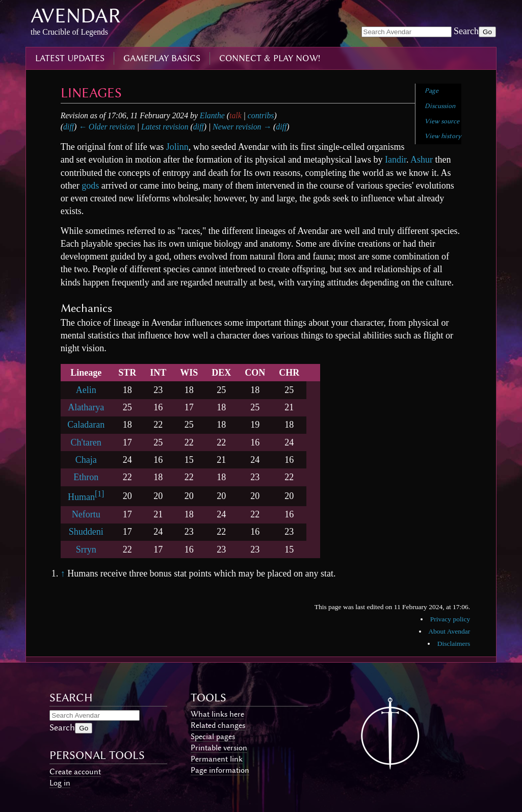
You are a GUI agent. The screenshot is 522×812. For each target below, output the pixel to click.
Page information (220, 770)
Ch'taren (86, 442)
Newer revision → (242, 127)
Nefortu (86, 514)
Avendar (76, 16)
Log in (60, 783)
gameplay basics (162, 58)
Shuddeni (86, 532)
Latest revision (165, 127)
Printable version (219, 748)
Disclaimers (454, 644)
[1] (99, 494)
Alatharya (86, 407)
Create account (75, 772)
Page (432, 90)
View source (442, 121)
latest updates (70, 58)
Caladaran (86, 425)
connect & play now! (270, 58)
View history (443, 136)
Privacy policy (450, 619)
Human (81, 497)
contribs (261, 115)
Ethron (86, 477)
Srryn (86, 549)
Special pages (213, 737)
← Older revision (107, 127)
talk (236, 115)
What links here (217, 714)
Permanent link (217, 759)
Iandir (396, 160)
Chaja (86, 460)
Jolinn (177, 147)
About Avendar (449, 631)
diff (69, 127)
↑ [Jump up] (63, 573)
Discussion (440, 106)
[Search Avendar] (407, 32)
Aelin (86, 390)
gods (90, 186)
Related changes (218, 725)
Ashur (422, 160)
